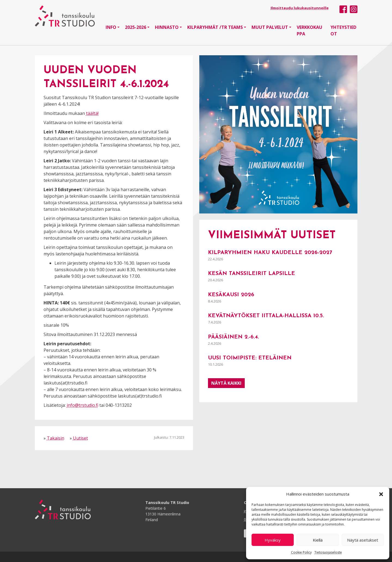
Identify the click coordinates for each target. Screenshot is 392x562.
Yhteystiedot (343, 30)
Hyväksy (273, 540)
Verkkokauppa (310, 30)
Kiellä (318, 540)
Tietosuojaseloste (328, 552)
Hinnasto (167, 27)
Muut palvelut (270, 27)
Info (111, 27)
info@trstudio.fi (82, 405)
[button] (381, 494)
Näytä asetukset (363, 540)
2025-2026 (136, 27)
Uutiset (80, 438)
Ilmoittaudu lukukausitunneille (300, 8)
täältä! (92, 113)
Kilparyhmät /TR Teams (215, 27)
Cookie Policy (301, 552)
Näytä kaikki (226, 383)
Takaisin (56, 438)
